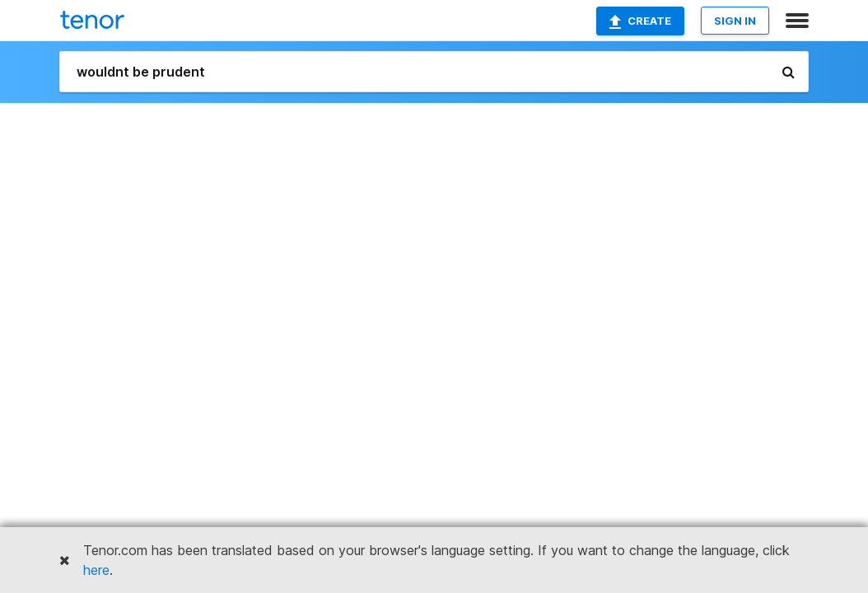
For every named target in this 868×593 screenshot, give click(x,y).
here (96, 570)
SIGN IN (735, 21)
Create (640, 21)
